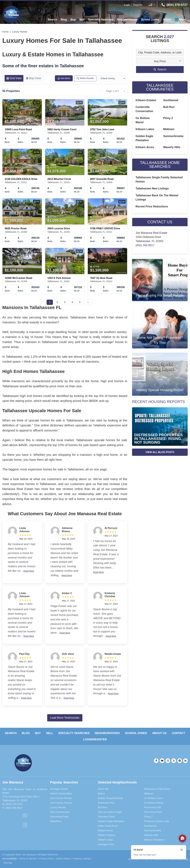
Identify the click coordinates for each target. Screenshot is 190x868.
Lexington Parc (106, 844)
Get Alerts (64, 78)
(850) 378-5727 (14, 804)
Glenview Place (106, 817)
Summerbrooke (173, 136)
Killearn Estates (146, 100)
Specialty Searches (74, 733)
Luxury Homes (58, 807)
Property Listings (82, 859)
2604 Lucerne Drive (59, 228)
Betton (101, 793)
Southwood (171, 100)
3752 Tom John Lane (102, 129)
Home (5, 32)
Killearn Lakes (145, 129)
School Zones (136, 733)
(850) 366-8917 (145, 245)
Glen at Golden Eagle (110, 812)
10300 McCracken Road (19, 278)
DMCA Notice (63, 859)
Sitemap (8, 863)
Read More (29, 571)
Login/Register (95, 739)
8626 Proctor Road (16, 228)
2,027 (169, 37)
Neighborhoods (107, 733)
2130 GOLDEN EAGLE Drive (21, 179)
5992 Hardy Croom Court (62, 129)
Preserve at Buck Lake (157, 821)
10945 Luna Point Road (18, 129)
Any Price (160, 61)
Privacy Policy (47, 859)
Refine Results (85, 78)
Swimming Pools (59, 817)
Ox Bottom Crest (153, 798)
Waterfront (56, 821)
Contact (179, 733)
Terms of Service (28, 859)
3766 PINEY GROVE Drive (105, 228)
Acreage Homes (59, 789)
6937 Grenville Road (102, 179)
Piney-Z (148, 817)
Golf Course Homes (61, 798)
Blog (26, 733)
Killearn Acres (145, 147)
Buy (38, 733)
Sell (49, 733)
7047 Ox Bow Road (101, 278)
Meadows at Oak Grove (157, 789)
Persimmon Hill (153, 807)
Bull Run (169, 107)
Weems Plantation (154, 840)
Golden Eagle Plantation (111, 821)
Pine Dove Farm (153, 812)
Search (11, 733)
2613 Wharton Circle (59, 179)
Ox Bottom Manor (154, 803)
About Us (159, 733)
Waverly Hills (172, 147)
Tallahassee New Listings (152, 189)
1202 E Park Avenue (59, 278)
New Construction (60, 812)
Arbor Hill (103, 789)
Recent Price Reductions (152, 207)
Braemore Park (106, 803)
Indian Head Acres (108, 826)
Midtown (169, 129)
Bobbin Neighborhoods (110, 798)
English (150, 5)
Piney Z (168, 118)
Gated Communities (61, 793)
